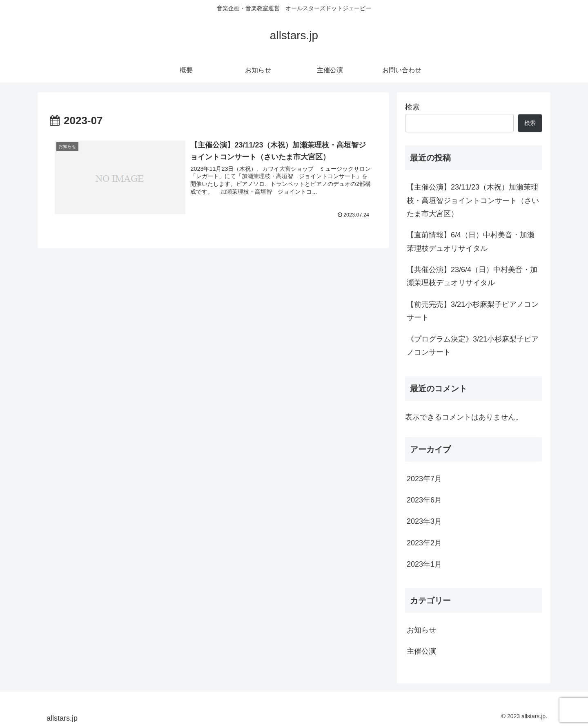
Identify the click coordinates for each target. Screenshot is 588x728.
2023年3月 (424, 521)
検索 (412, 107)
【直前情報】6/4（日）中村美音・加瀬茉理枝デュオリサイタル (471, 241)
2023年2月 (424, 543)
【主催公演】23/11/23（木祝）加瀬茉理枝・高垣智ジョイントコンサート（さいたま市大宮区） (473, 200)
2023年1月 (424, 564)
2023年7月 (424, 479)
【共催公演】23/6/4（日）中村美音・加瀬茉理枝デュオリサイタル (472, 276)
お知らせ (421, 630)
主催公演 (421, 651)
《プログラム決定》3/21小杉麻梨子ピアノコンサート (473, 346)
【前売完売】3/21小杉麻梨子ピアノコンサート (473, 311)
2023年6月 (424, 500)
